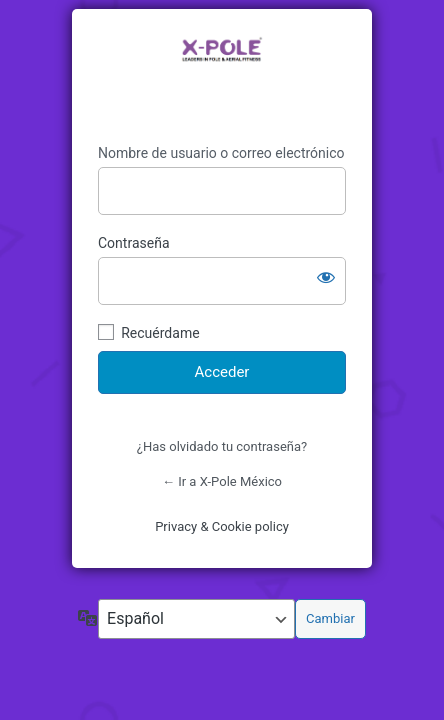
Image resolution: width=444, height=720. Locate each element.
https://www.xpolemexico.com (222, 77)
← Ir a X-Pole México (222, 481)
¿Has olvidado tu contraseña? (222, 446)
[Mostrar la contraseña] (326, 277)
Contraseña (134, 243)
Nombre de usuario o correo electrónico (221, 153)
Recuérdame (160, 333)
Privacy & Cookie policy (222, 526)
